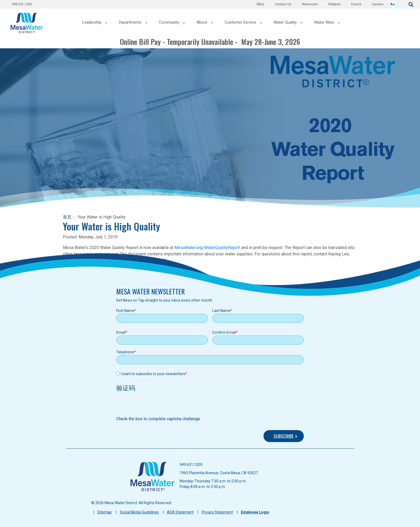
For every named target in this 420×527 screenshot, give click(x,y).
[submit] (411, 4)
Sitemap (105, 512)
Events (356, 4)
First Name (125, 311)
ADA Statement (180, 512)
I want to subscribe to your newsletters (153, 374)
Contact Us (283, 4)
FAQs (260, 4)
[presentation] (157, 405)
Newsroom (310, 4)
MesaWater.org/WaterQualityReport (207, 248)
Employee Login (255, 512)
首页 (67, 217)
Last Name (221, 311)
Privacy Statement (217, 512)
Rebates (335, 4)
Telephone (125, 352)
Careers (378, 4)
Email (121, 332)
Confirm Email (224, 332)
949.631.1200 (22, 4)
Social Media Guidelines (139, 512)
